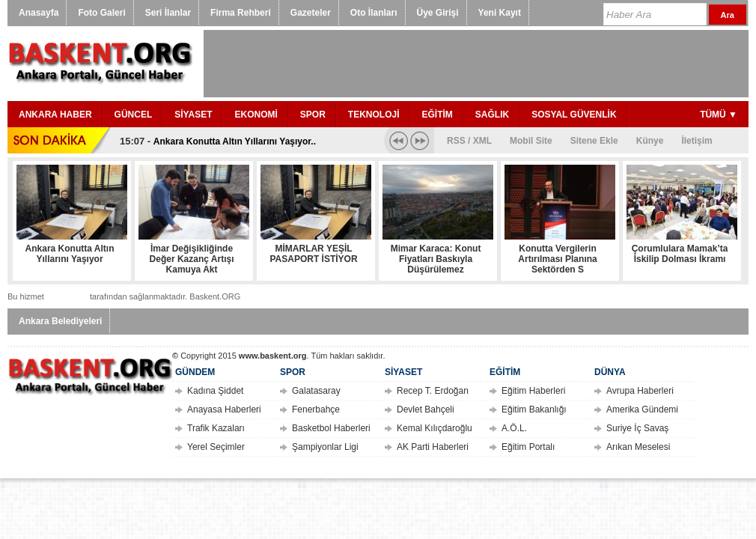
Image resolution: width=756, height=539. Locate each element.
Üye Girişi (438, 13)
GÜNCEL (134, 115)
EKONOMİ (256, 115)
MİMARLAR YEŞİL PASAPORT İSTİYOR (313, 254)
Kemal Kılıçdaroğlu (435, 428)
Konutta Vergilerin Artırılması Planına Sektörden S (557, 259)
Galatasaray (316, 391)
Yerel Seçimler (216, 447)
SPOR (313, 115)
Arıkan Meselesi (638, 447)
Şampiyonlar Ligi (325, 447)
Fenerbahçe (316, 409)
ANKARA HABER (55, 115)
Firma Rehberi (241, 13)
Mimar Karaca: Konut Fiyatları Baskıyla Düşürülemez (436, 259)
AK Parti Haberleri (433, 447)
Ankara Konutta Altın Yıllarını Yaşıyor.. (235, 141)
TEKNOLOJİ (374, 115)
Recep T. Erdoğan (433, 391)
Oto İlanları (374, 13)
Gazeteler (311, 13)
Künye (650, 141)
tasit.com (67, 296)
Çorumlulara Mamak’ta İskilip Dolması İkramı (680, 254)
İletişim (696, 141)
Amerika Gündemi (642, 409)
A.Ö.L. (514, 428)
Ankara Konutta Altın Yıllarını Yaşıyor (70, 254)
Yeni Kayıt (500, 13)
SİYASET (193, 115)
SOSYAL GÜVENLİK (574, 115)
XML (482, 141)
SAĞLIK (492, 115)
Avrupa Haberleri (640, 391)
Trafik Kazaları (216, 428)
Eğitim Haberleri (533, 391)
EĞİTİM (438, 115)
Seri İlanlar (168, 13)
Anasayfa (39, 13)
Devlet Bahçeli (426, 409)
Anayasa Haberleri (224, 409)
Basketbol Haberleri (331, 428)
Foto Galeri (101, 13)
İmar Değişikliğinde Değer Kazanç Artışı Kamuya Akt (192, 259)
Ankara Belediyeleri (60, 321)
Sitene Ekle (594, 141)
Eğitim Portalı (528, 447)
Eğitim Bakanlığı (534, 409)
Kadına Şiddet (215, 391)
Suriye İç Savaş (637, 428)
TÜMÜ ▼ (719, 115)
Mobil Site (531, 141)
